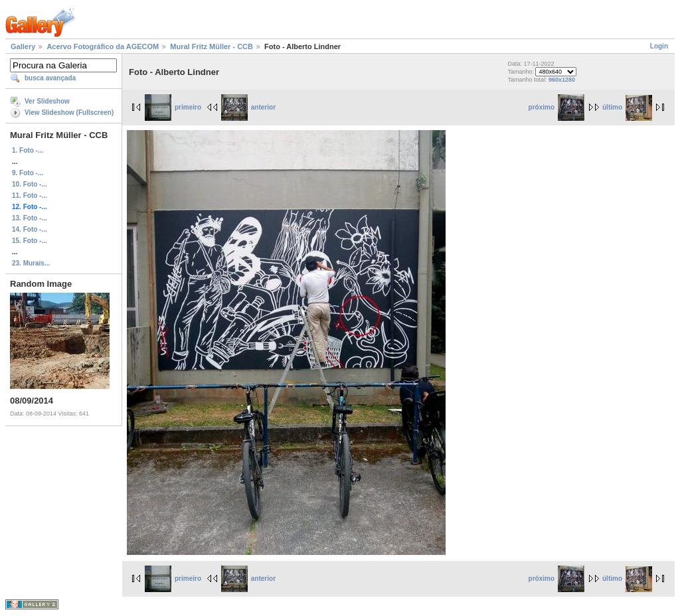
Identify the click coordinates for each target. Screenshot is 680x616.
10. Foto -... (30, 184)
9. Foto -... (28, 173)
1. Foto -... (28, 150)
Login (659, 46)
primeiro (173, 107)
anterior (248, 107)
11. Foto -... (30, 195)
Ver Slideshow (47, 101)
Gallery (23, 46)
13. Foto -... (30, 218)
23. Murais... (31, 263)
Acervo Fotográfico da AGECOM (103, 46)
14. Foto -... (30, 229)
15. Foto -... (30, 241)
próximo (556, 107)
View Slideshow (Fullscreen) (69, 113)
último (627, 107)
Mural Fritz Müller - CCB (212, 46)
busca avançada (50, 78)
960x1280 (562, 80)
